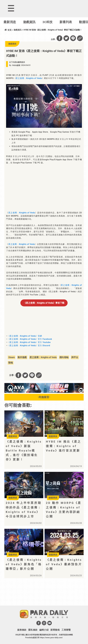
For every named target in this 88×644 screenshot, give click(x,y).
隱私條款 (33, 630)
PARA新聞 (16, 65)
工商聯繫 (66, 630)
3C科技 (47, 22)
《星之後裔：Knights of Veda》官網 (25, 336)
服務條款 (22, 630)
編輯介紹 (44, 630)
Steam (12, 357)
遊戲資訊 (29, 22)
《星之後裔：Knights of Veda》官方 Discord (29, 346)
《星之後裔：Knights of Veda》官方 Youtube (29, 342)
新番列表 (66, 22)
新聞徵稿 (55, 630)
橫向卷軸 (64, 357)
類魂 (11, 363)
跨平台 (75, 357)
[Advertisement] (25, 595)
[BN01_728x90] (44, 392)
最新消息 (10, 22)
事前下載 (44, 303)
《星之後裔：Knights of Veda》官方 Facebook (30, 339)
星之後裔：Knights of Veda (29, 78)
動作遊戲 (22, 357)
